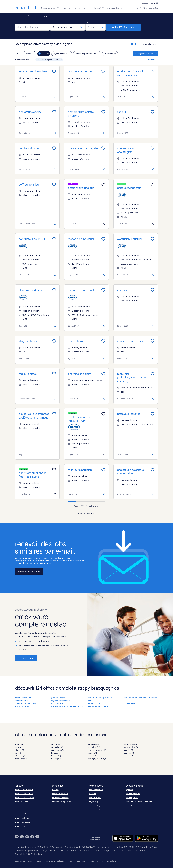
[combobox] (32, 27)
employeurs (81, 8)
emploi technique (23, 818)
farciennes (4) (57, 753)
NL (152, 3)
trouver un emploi (50, 8)
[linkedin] (17, 838)
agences (145, 3)
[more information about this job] (55, 97)
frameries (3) (93, 744)
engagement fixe (96, 810)
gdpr (39, 861)
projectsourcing (96, 790)
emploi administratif (24, 790)
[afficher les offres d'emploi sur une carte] (136, 44)
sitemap (94, 861)
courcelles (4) (57, 747)
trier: (143, 44)
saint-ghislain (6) (131, 747)
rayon (88, 22)
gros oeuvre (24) (58, 698)
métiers (55, 790)
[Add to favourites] (54, 71)
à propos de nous (116, 8)
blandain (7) (20, 756)
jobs (24, 16)
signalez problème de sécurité (139, 802)
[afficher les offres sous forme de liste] (132, 44)
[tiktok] (37, 838)
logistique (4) (57, 703)
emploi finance (21, 802)
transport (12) (130, 703)
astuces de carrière (60, 798)
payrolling (93, 802)
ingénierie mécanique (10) (63, 701)
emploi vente (21, 826)
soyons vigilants (109, 861)
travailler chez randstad (136, 806)
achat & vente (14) (23, 698)
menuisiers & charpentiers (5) (100, 698)
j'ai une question (133, 794)
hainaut (31, 16)
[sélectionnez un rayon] (96, 27)
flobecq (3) (56, 759)
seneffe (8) (128, 750)
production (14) (94, 703)
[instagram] (32, 838)
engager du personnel (99, 806)
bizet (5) (19, 753)
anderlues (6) (21, 744)
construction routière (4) (26, 703)
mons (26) (92, 756)
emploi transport (22, 822)
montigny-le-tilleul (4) (97, 759)
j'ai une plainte (132, 798)
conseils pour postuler (62, 802)
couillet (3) (56, 744)
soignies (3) (129, 753)
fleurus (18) (56, 756)
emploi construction (24, 794)
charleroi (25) (21, 759)
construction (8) (22, 701)
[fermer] (81, 27)
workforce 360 (97, 8)
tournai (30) (129, 756)
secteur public (95, 798)
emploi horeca (21, 806)
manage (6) (92, 753)
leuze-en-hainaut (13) (97, 750)
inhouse (92, 794)
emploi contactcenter (24, 798)
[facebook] (27, 838)
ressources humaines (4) (98, 706)
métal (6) (91, 701)
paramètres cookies (24, 861)
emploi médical (22, 810)
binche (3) (19, 750)
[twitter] (22, 838)
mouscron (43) (130, 744)
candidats (67, 8)
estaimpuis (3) (57, 750)
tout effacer (153, 60)
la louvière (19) (94, 747)
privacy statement (78, 861)
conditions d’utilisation (56, 861)
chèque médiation (60, 794)
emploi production (23, 814)
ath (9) (18, 747)
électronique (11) (22, 706)
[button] (61, 60)
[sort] (150, 42)
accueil (17, 16)
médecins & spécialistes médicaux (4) (68, 706)
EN (157, 3)
